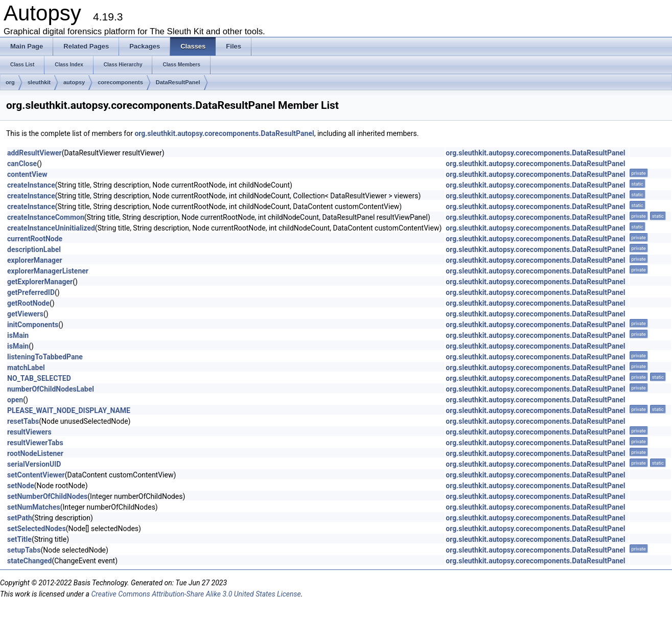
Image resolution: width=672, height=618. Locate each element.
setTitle (19, 539)
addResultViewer (34, 153)
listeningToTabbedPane (45, 357)
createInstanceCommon (46, 217)
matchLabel (26, 368)
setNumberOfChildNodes (47, 496)
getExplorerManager (40, 282)
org (10, 82)
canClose (22, 164)
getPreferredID (31, 292)
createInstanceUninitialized (51, 228)
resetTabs (23, 421)
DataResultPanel (178, 82)
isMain (18, 335)
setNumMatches (34, 507)
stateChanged (30, 561)
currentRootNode (35, 239)
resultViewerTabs (35, 443)
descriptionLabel (34, 249)
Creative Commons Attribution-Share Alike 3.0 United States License (196, 594)
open (15, 400)
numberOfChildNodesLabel (51, 389)
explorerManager (35, 260)
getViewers (25, 314)
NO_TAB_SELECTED (39, 378)
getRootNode (28, 303)
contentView (27, 174)
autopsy (74, 82)
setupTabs (24, 550)
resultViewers (29, 432)
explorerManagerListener (48, 271)
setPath (20, 518)
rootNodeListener (35, 453)
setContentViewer (36, 475)
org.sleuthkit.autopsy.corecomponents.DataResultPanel (224, 133)
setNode (21, 486)
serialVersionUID (34, 464)
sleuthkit (39, 82)
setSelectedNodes (37, 529)
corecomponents (120, 82)
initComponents (33, 325)
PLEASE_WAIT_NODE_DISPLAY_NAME (69, 410)
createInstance (31, 185)
